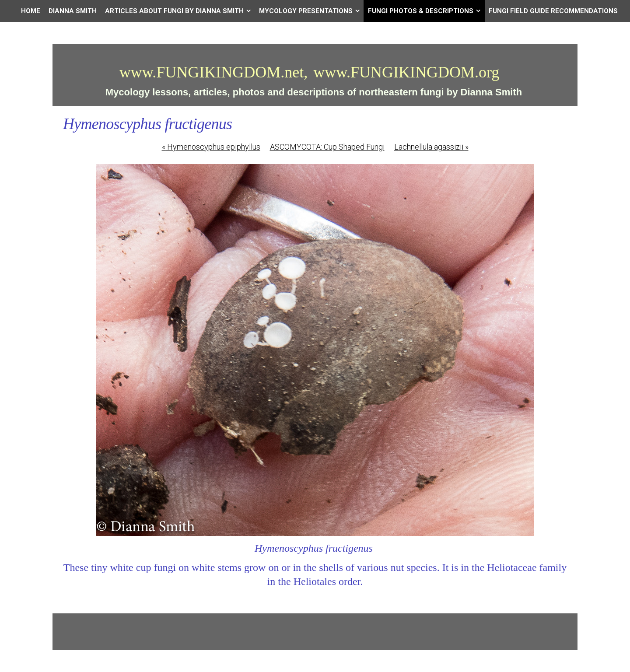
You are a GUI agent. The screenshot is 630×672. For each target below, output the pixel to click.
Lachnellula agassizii (431, 147)
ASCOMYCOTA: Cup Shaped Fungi (327, 147)
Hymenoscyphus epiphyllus (211, 147)
